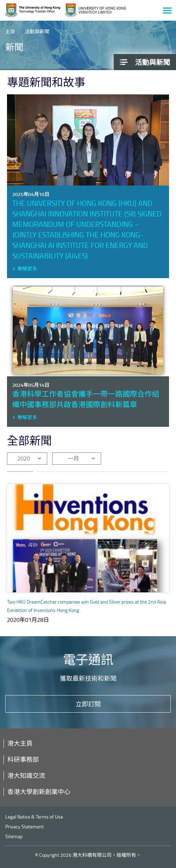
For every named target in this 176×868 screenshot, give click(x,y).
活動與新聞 (37, 31)
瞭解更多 (27, 268)
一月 (73, 458)
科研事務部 (23, 759)
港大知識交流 (26, 775)
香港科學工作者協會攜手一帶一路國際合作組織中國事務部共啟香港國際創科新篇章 (86, 399)
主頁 (10, 31)
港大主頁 (20, 743)
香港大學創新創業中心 (39, 792)
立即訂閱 (88, 704)
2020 (24, 458)
